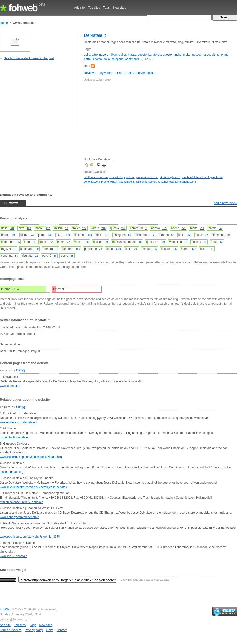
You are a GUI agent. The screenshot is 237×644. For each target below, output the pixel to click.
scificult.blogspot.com (122, 177)
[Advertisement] (37, 97)
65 (173, 235)
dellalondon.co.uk (146, 182)
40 (15, 249)
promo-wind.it (109, 182)
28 (101, 249)
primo (225, 55)
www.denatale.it (10, 386)
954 (189, 235)
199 (14, 235)
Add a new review (225, 203)
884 (12, 228)
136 (50, 235)
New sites (119, 8)
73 (32, 235)
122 (194, 249)
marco (206, 55)
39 (106, 242)
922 (84, 228)
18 (140, 242)
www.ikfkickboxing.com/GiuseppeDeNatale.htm (31, 457)
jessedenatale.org (12, 472)
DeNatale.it (95, 35)
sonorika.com (92, 182)
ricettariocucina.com (96, 177)
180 (29, 228)
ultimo (216, 55)
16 (186, 242)
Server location (146, 73)
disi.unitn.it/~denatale (14, 437)
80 (129, 235)
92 (51, 242)
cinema (97, 59)
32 (153, 235)
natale (196, 55)
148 (107, 235)
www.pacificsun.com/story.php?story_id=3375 (30, 537)
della (87, 55)
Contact (62, 630)
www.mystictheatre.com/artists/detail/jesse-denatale (34, 487)
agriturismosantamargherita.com (177, 182)
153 (78, 249)
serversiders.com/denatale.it (19, 422)
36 (55, 256)
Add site (79, 8)
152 (48, 228)
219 (202, 228)
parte (87, 59)
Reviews (89, 73)
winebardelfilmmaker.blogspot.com (202, 177)
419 (68, 235)
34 (220, 228)
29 (164, 242)
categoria (117, 59)
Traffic (129, 73)
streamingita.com (170, 177)
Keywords (105, 73)
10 (228, 235)
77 (34, 242)
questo (142, 55)
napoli (103, 55)
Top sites (94, 8)
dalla (107, 59)
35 (18, 242)
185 (165, 228)
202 (136, 249)
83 (16, 256)
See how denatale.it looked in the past (29, 58)
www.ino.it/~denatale (14, 556)
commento (132, 59)
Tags (107, 8)
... (150, 59)
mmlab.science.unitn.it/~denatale (22, 502)
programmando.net (147, 177)
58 (87, 242)
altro (95, 55)
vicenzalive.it (126, 182)
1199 (89, 235)
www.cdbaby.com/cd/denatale (20, 517)
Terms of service (11, 630)
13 (67, 228)
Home (4, 23)
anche (177, 55)
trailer (122, 55)
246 (104, 228)
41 (212, 249)
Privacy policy (34, 630)
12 (36, 256)
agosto (167, 55)
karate (132, 55)
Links (118, 73)
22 (69, 242)
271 (184, 228)
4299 (118, 249)
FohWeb (6, 609)
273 (124, 228)
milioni (113, 55)
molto (187, 55)
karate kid (155, 55)
